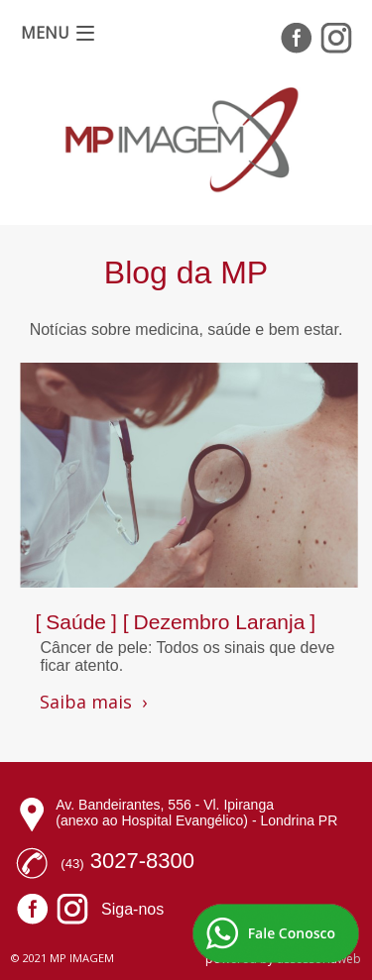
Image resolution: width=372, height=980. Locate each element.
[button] (58, 33)
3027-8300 (142, 861)
